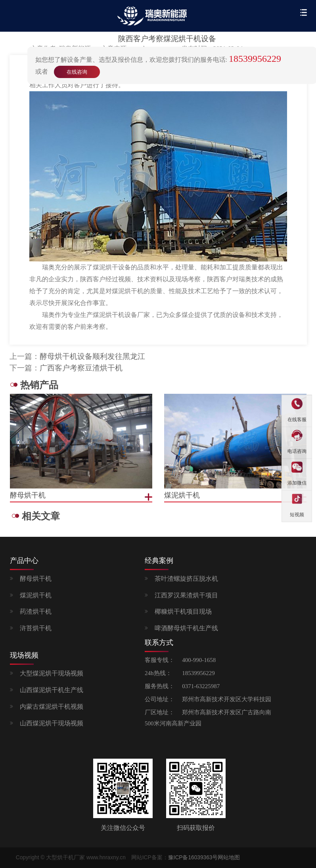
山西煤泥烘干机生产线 (52, 690)
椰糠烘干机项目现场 (183, 611)
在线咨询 (77, 72)
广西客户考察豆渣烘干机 (81, 368)
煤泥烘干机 (36, 595)
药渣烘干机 (36, 611)
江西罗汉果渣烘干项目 (186, 595)
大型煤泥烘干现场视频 (52, 673)
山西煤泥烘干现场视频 (52, 723)
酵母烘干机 (36, 579)
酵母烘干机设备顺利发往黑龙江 (92, 356)
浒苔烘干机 (36, 628)
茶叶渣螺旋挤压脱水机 (186, 579)
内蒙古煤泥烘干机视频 (52, 707)
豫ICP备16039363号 (193, 858)
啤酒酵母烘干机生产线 (186, 628)
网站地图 (229, 858)
